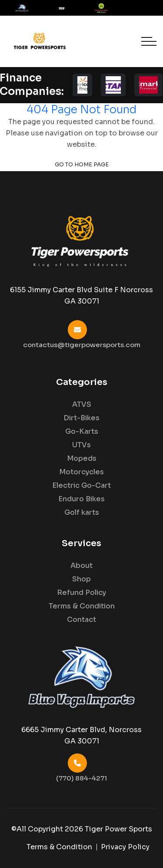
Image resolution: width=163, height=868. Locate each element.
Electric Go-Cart (81, 486)
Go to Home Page (82, 165)
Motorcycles (81, 472)
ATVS (82, 405)
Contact (81, 620)
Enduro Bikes (81, 499)
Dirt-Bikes (81, 418)
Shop (81, 579)
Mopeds (82, 459)
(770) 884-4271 (81, 778)
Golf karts (82, 513)
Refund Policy (81, 593)
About (81, 566)
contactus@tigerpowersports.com (82, 345)
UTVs (81, 445)
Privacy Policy (125, 847)
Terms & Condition (82, 606)
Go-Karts (82, 432)
